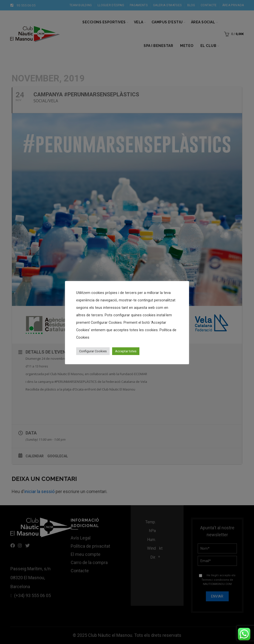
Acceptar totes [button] (126, 351)
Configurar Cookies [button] (93, 351)
